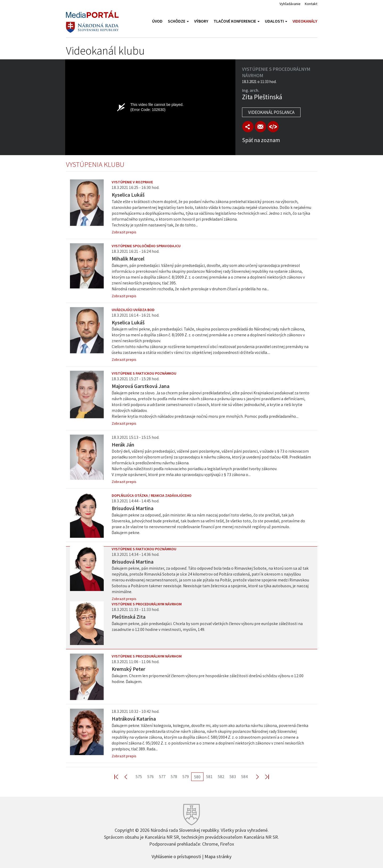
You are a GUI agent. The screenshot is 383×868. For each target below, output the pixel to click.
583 (233, 776)
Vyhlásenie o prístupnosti (176, 856)
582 (221, 776)
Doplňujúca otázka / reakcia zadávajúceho (152, 495)
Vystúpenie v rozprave (132, 182)
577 (162, 776)
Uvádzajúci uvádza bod (133, 310)
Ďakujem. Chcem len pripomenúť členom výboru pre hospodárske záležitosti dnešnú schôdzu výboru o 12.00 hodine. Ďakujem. (208, 679)
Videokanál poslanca (271, 112)
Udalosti (276, 21)
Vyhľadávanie (290, 4)
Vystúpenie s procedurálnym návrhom (147, 604)
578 (174, 776)
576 (151, 776)
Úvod (157, 21)
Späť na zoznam (261, 140)
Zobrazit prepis (124, 232)
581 (209, 776)
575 (139, 776)
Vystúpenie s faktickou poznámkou (144, 373)
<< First (119, 777)
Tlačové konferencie (237, 21)
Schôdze (178, 21)
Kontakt (311, 4)
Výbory (201, 21)
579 (186, 776)
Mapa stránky (218, 856)
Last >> (264, 777)
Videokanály (305, 21)
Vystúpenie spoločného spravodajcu (146, 246)
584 (244, 776)
